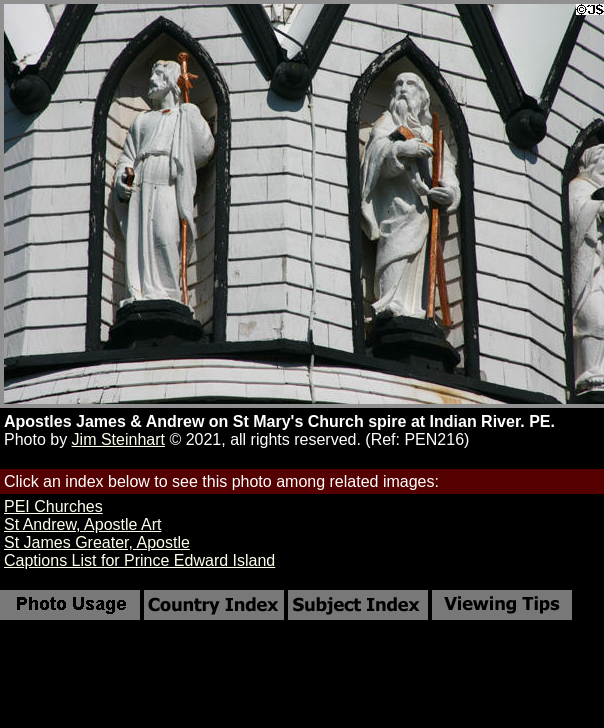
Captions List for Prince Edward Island (139, 560)
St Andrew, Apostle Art (82, 524)
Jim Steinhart (118, 439)
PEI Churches (53, 506)
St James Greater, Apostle (97, 542)
